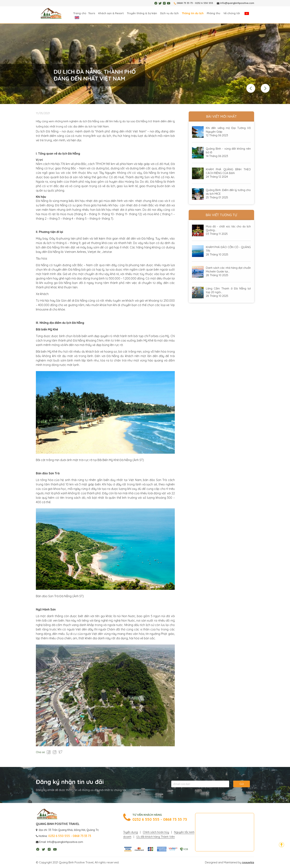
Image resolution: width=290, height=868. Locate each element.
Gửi (242, 784)
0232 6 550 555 (204, 3)
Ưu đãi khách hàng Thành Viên (156, 837)
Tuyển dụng (130, 832)
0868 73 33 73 (185, 3)
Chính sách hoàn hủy (156, 832)
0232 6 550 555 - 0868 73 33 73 (160, 819)
